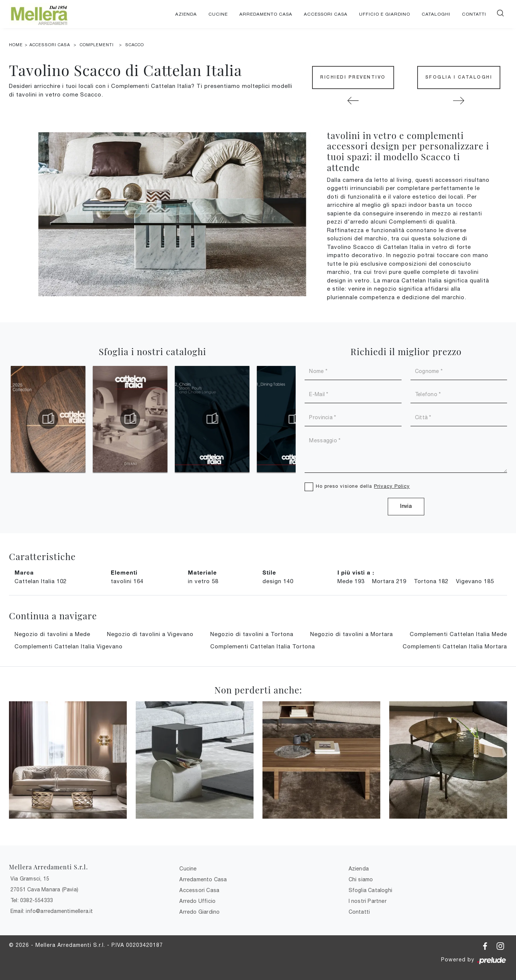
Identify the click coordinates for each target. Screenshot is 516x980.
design (278, 581)
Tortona (431, 581)
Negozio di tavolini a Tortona (252, 634)
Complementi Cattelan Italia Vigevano (69, 646)
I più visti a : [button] (356, 572)
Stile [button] (269, 572)
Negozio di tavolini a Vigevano (150, 634)
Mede (351, 581)
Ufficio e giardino (385, 14)
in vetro (203, 581)
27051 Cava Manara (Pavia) (44, 889)
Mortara (389, 581)
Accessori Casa (326, 14)
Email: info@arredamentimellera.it (52, 911)
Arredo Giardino (199, 912)
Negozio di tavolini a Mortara (352, 634)
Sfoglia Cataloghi (370, 890)
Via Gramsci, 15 (30, 879)
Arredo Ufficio (197, 901)
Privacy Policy (392, 486)
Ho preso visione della (363, 486)
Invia (406, 507)
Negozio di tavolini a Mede (52, 634)
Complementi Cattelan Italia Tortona (263, 646)
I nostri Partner (368, 901)
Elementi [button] (124, 572)
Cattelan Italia (41, 581)
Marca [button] (24, 572)
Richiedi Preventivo (353, 77)
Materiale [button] (202, 572)
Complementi (97, 45)
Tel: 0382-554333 (32, 900)
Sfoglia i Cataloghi (459, 77)
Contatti (474, 14)
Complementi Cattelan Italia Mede (458, 634)
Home (16, 45)
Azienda (186, 14)
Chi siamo (361, 879)
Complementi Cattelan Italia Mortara (455, 646)
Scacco (135, 45)
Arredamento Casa (266, 14)
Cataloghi (436, 14)
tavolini (127, 581)
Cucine (218, 14)
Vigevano (475, 581)
